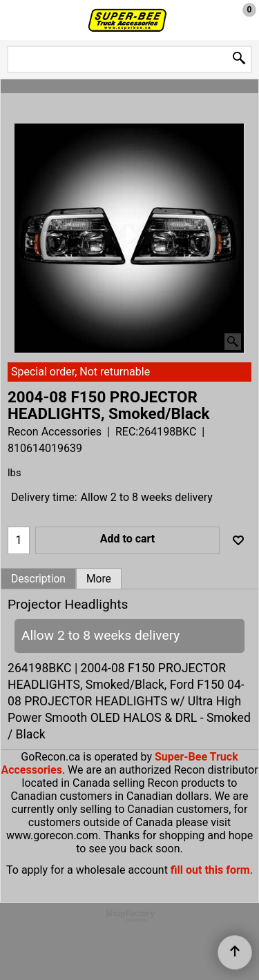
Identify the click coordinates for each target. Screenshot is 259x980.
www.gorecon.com (52, 835)
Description (38, 579)
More (99, 579)
